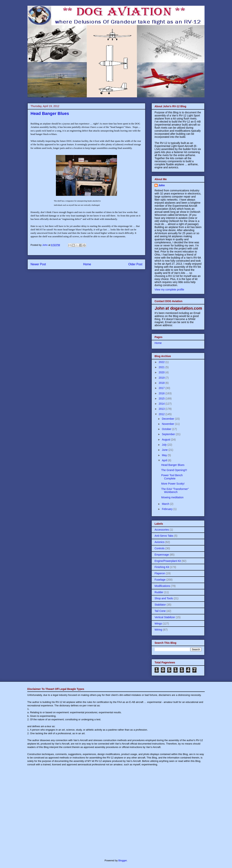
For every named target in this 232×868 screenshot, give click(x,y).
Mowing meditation (172, 497)
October (167, 429)
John (162, 185)
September (169, 434)
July (165, 445)
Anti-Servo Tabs (164, 536)
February (168, 509)
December (168, 419)
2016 (162, 393)
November (168, 424)
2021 (162, 367)
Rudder (159, 592)
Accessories (162, 530)
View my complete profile (169, 290)
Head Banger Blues (173, 465)
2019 (162, 378)
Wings (158, 624)
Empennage (162, 555)
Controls (159, 548)
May (165, 455)
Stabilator (160, 605)
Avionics (159, 542)
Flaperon (160, 573)
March (166, 504)
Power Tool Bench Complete (172, 477)
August (166, 440)
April (165, 460)
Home (87, 264)
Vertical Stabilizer (165, 617)
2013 (162, 409)
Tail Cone (160, 611)
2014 (162, 404)
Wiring (158, 630)
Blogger (122, 860)
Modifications (162, 586)
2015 (162, 399)
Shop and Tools (164, 598)
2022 (162, 362)
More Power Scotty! (173, 484)
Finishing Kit (162, 567)
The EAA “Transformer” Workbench (175, 491)
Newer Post (38, 264)
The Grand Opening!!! (174, 470)
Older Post (135, 264)
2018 (162, 383)
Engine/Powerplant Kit (168, 561)
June (165, 450)
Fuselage (160, 580)
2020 (162, 372)
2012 (162, 414)
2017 (162, 388)
